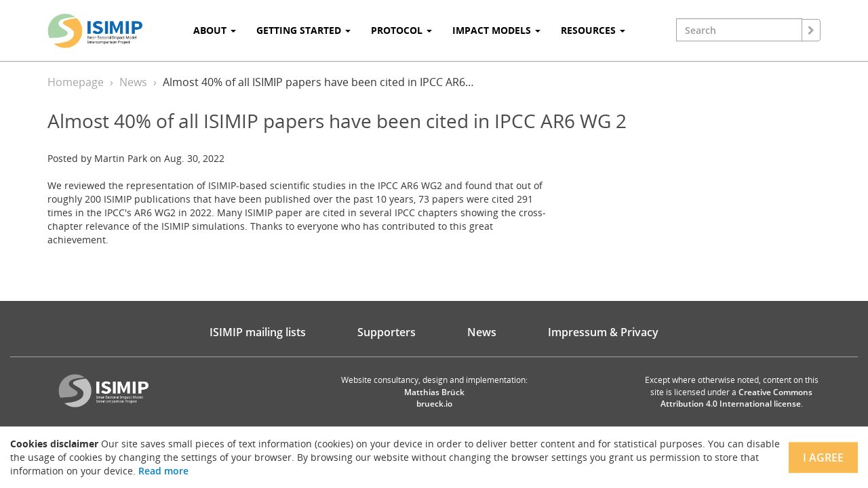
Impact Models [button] (496, 30)
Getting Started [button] (303, 30)
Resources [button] (593, 30)
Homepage (76, 82)
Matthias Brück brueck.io (434, 398)
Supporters (387, 332)
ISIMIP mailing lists (258, 332)
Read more (163, 471)
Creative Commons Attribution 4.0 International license (737, 398)
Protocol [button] (401, 30)
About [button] (215, 30)
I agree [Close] (823, 457)
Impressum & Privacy (603, 332)
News (133, 82)
